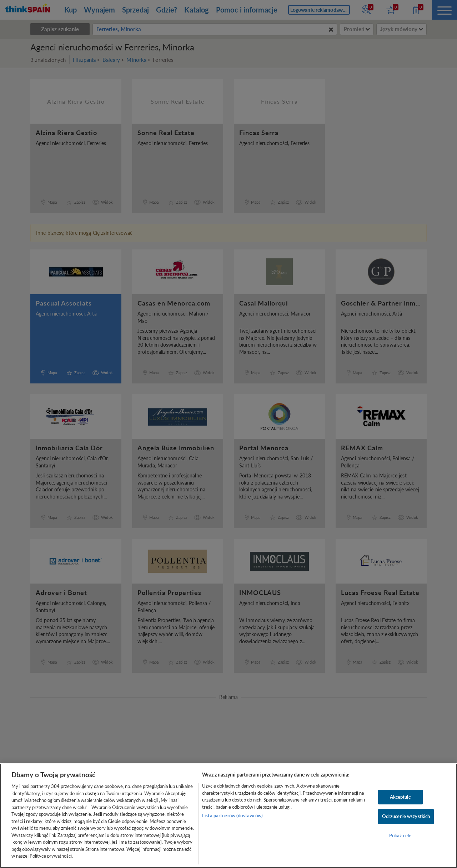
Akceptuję (400, 797)
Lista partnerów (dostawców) (233, 815)
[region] (228, 816)
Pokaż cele (400, 835)
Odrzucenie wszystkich (406, 816)
